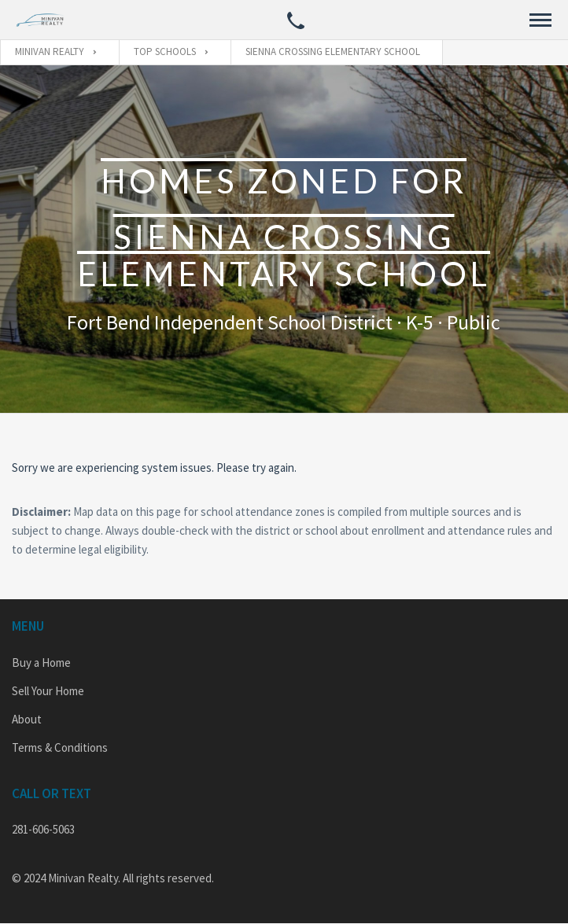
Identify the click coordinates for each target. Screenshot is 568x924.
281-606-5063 (43, 829)
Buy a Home (41, 663)
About (27, 719)
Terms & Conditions (60, 747)
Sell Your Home (48, 691)
